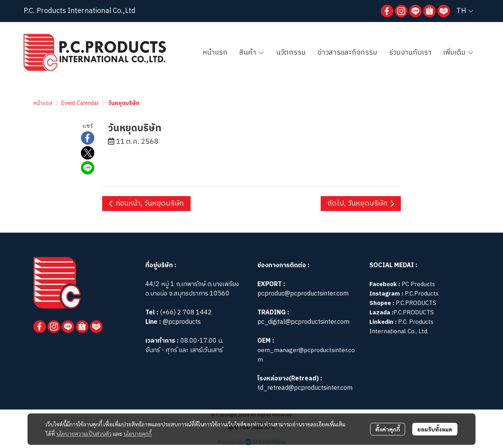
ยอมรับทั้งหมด (435, 429)
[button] (465, 11)
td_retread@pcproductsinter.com (305, 388)
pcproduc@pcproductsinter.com (303, 294)
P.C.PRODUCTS (416, 303)
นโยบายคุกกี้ (138, 433)
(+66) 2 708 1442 (186, 313)
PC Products (418, 284)
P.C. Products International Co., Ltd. (401, 327)
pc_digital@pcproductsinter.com (303, 322)
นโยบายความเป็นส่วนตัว (84, 433)
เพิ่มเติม (459, 53)
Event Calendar (80, 103)
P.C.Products (422, 294)
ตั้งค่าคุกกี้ (388, 429)
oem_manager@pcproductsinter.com (306, 355)
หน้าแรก (43, 103)
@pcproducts (181, 322)
